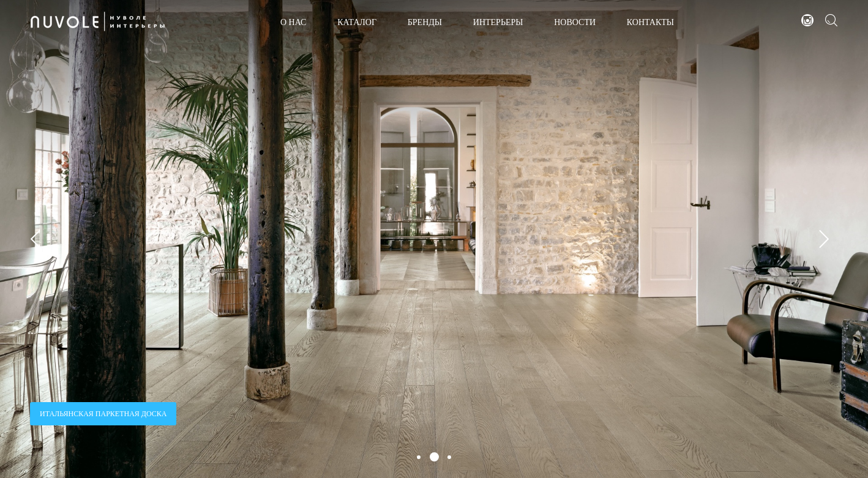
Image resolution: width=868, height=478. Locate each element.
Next (828, 239)
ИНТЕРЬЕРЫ (498, 22)
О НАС (293, 22)
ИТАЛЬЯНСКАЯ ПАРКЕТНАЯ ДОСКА (103, 414)
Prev (40, 239)
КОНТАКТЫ (650, 22)
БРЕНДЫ (425, 22)
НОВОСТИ (575, 22)
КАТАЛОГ (357, 22)
